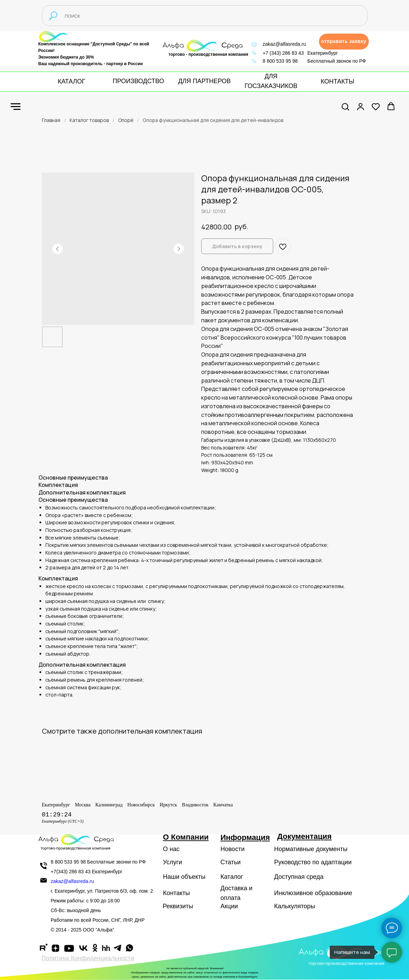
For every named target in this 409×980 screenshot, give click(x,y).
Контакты (177, 893)
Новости (233, 849)
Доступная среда (299, 877)
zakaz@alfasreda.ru (284, 44)
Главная (51, 120)
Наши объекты (184, 877)
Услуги (173, 862)
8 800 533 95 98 (280, 61)
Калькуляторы (295, 906)
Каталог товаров (89, 120)
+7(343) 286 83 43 (71, 872)
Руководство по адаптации (313, 862)
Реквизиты (178, 906)
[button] (344, 42)
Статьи (231, 862)
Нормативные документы (311, 849)
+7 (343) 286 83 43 (283, 53)
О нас (171, 849)
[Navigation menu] (16, 107)
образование (334, 893)
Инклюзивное (294, 893)
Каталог (232, 877)
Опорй (126, 120)
